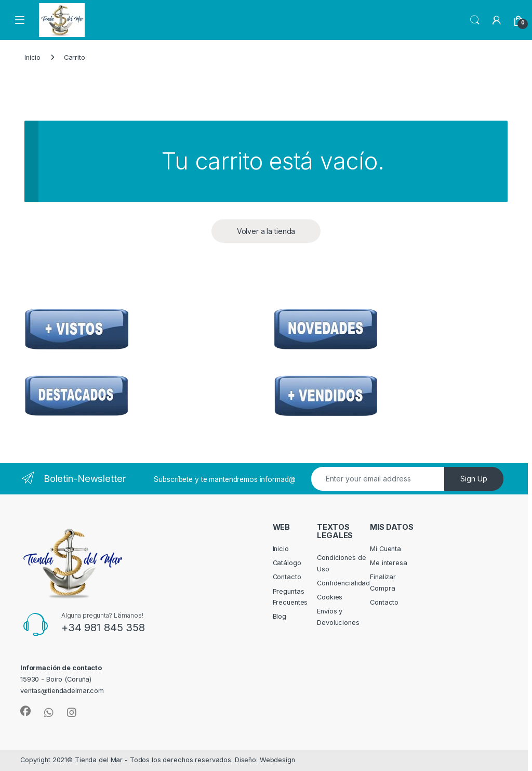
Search (475, 20)
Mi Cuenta (385, 549)
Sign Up (474, 479)
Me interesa (389, 563)
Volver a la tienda (266, 231)
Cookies (330, 597)
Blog (280, 616)
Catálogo (287, 563)
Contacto (287, 577)
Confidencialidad (343, 583)
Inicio (32, 57)
